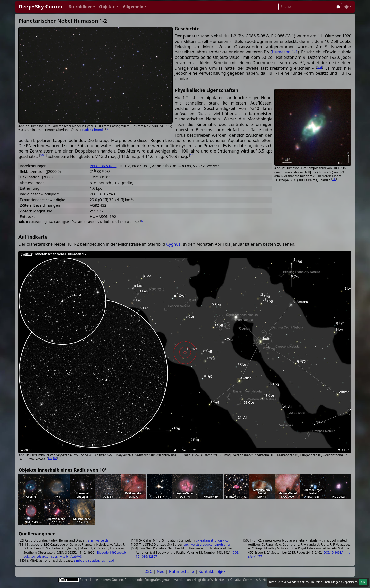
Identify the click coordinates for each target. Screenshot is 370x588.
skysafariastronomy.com (214, 540)
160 (55, 458)
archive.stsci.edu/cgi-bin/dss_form (209, 544)
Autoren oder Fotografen (143, 580)
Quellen (117, 580)
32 (107, 129)
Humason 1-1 (285, 52)
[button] (82, 7)
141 (143, 221)
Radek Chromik (94, 130)
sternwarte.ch (98, 540)
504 (320, 67)
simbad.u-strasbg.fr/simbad (94, 560)
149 (50, 458)
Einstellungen (331, 582)
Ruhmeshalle (182, 571)
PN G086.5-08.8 (103, 166)
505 (334, 179)
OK (363, 582)
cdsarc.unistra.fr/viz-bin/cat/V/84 (60, 557)
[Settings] (222, 572)
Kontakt (206, 571)
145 (193, 155)
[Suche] (338, 7)
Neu (161, 571)
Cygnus (173, 244)
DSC (148, 571)
